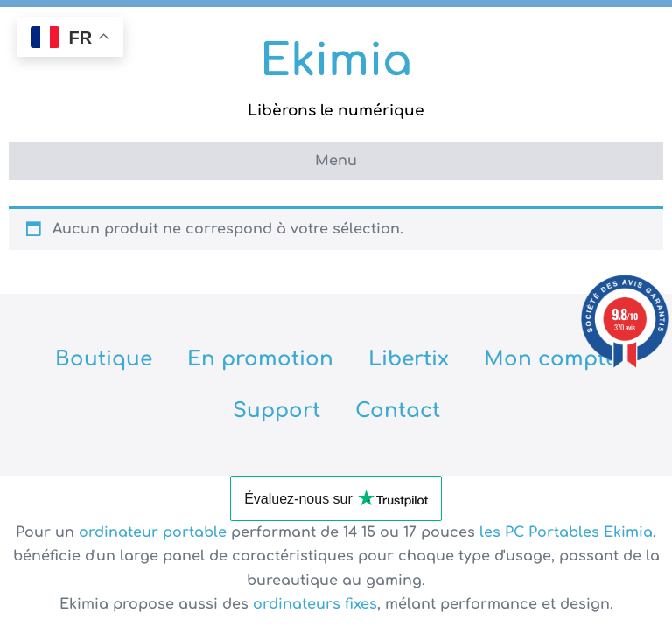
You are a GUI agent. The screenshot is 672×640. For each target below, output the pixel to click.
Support (276, 410)
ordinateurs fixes (315, 604)
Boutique (104, 359)
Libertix (409, 359)
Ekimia (336, 61)
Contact (398, 410)
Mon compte (551, 359)
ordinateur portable (155, 532)
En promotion (260, 359)
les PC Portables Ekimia (566, 532)
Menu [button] (336, 161)
